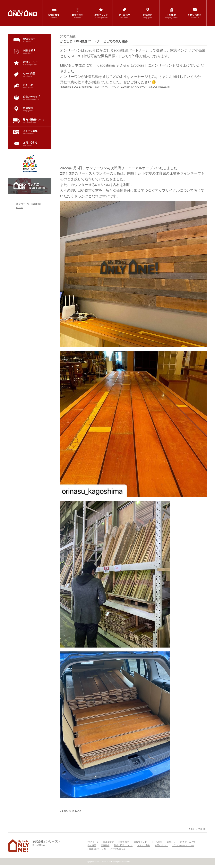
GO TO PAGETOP (197, 829)
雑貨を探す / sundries (77, 13)
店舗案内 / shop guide (148, 13)
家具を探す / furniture (54, 13)
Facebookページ (97, 849)
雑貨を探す (30, 52)
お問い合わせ (30, 144)
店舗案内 (30, 109)
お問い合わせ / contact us (195, 13)
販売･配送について (30, 121)
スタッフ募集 (30, 132)
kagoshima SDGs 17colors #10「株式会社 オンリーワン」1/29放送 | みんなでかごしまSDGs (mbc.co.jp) (115, 87)
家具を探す (30, 40)
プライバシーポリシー (183, 845)
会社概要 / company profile (171, 13)
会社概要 (92, 845)
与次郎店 (40, 845)
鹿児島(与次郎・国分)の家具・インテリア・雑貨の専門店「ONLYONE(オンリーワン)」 (23, 13)
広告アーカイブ (30, 98)
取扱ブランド (30, 63)
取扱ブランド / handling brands (101, 13)
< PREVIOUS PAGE (71, 811)
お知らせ (30, 86)
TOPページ (93, 842)
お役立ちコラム (118, 849)
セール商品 (30, 75)
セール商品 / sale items (124, 13)
